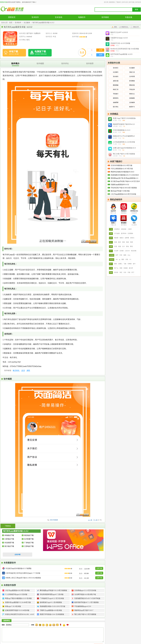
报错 (115, 27)
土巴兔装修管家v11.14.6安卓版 (124, 142)
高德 (116, 242)
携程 (116, 264)
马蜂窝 (130, 264)
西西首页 (12, 17)
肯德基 (126, 268)
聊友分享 (136, 27)
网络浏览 (132, 85)
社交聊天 (116, 72)
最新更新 (112, 2)
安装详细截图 (54, 520)
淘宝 (121, 272)
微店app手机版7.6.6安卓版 (120, 191)
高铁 (124, 242)
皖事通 (127, 238)
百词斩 (122, 251)
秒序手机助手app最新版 (121, 54)
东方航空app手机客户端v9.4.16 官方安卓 (125, 181)
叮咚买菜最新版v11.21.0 (122, 130)
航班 (120, 242)
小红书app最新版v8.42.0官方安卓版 (123, 194)
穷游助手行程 (120, 43)
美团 (131, 242)
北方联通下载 (29, 539)
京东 (125, 272)
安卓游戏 (59, 17)
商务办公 (132, 94)
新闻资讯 (116, 98)
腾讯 (131, 246)
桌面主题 (116, 81)
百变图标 (130, 233)
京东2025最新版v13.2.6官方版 (122, 165)
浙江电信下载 (9, 546)
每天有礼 (16, 370)
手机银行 (116, 94)
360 (117, 259)
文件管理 (132, 76)
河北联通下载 (9, 543)
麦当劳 (131, 268)
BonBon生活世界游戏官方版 (125, 49)
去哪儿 (120, 264)
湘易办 (122, 238)
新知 (127, 246)
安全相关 (116, 76)
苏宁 (133, 272)
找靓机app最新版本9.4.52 (120, 185)
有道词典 (134, 251)
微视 (125, 255)
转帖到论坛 (125, 27)
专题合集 (129, 17)
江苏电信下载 (9, 539)
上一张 (90, 520)
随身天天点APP (119, 32)
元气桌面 (117, 233)
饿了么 (116, 268)
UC (130, 259)
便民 (28, 370)
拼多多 (116, 272)
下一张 (95, 520)
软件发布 (138, 2)
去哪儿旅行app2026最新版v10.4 (124, 148)
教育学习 (132, 107)
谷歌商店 (117, 229)
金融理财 (116, 102)
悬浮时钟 (124, 233)
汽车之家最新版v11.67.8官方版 (122, 169)
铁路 (127, 242)
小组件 (130, 229)
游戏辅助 (132, 98)
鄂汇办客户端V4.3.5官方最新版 (124, 154)
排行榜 (106, 2)
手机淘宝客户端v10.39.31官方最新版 (124, 188)
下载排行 (119, 2)
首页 (11, 23)
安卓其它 (116, 68)
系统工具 (132, 72)
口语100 (127, 251)
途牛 (134, 264)
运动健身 (132, 102)
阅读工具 (116, 89)
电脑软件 (82, 17)
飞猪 (125, 264)
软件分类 (125, 2)
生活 (23, 370)
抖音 (121, 255)
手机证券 (132, 89)
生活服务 (27, 23)
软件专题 (132, 2)
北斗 (124, 246)
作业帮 (116, 251)
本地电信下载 (9, 535)
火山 (129, 255)
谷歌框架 (124, 229)
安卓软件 (35, 17)
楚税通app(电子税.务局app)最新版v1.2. (125, 178)
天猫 (129, 272)
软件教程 (105, 17)
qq (120, 259)
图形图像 (116, 85)
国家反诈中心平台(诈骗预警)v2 (124, 136)
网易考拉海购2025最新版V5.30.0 (122, 172)
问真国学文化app (119, 38)
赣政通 (116, 238)
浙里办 (132, 238)
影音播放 (132, 81)
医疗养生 (116, 107)
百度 (116, 246)
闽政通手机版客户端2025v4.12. (124, 124)
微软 (123, 259)
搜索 (136, 10)
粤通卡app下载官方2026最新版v (124, 118)
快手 (117, 255)
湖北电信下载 (29, 535)
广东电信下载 (29, 543)
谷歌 (127, 259)
